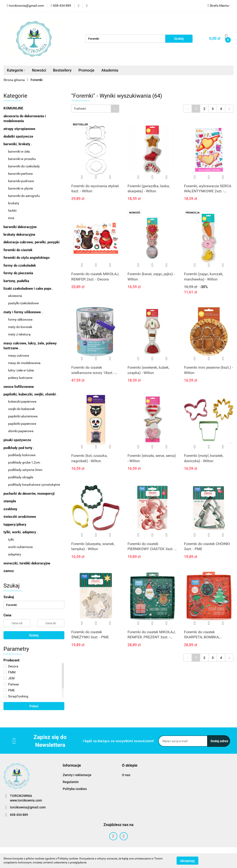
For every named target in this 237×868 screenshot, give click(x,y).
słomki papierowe (21, 431)
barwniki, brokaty (18, 144)
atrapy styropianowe (19, 129)
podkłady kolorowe (22, 455)
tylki (11, 539)
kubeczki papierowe (22, 401)
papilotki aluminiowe (23, 416)
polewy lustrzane (20, 378)
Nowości (39, 70)
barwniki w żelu (19, 151)
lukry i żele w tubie (21, 370)
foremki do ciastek (18, 250)
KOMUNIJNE (13, 108)
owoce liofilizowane (19, 387)
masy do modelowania (24, 363)
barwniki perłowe (20, 174)
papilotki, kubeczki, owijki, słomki (30, 394)
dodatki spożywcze (18, 136)
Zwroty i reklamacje (77, 775)
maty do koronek (20, 327)
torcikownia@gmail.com (28, 807)
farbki (12, 211)
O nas (126, 775)
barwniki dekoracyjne (20, 227)
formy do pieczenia (18, 273)
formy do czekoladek (20, 265)
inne (11, 218)
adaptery (15, 554)
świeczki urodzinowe (20, 517)
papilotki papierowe (22, 424)
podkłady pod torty (19, 448)
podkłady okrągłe (21, 477)
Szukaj (34, 635)
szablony (10, 509)
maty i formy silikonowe (23, 312)
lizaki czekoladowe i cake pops (28, 289)
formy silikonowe (20, 319)
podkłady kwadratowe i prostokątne (34, 485)
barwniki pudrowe (21, 181)
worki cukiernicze (20, 547)
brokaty (14, 203)
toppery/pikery (15, 524)
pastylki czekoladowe (23, 303)
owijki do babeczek (22, 409)
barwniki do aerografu (24, 196)
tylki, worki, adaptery (21, 532)
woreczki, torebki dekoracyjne (27, 563)
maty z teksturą (19, 334)
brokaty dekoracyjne (19, 235)
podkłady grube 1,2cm (24, 462)
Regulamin (71, 782)
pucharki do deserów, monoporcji (29, 494)
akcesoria (15, 296)
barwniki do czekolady (24, 166)
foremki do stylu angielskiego (27, 258)
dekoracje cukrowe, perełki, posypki (31, 242)
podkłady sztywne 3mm (25, 470)
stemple (10, 501)
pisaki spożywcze (17, 440)
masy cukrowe (19, 356)
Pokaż (34, 706)
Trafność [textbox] (80, 109)
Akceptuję (187, 861)
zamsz (9, 571)
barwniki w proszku (22, 159)
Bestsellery (62, 70)
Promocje (86, 70)
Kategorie (16, 70)
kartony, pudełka (16, 281)
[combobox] (95, 109)
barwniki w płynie (20, 188)
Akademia (110, 70)
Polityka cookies (75, 789)
